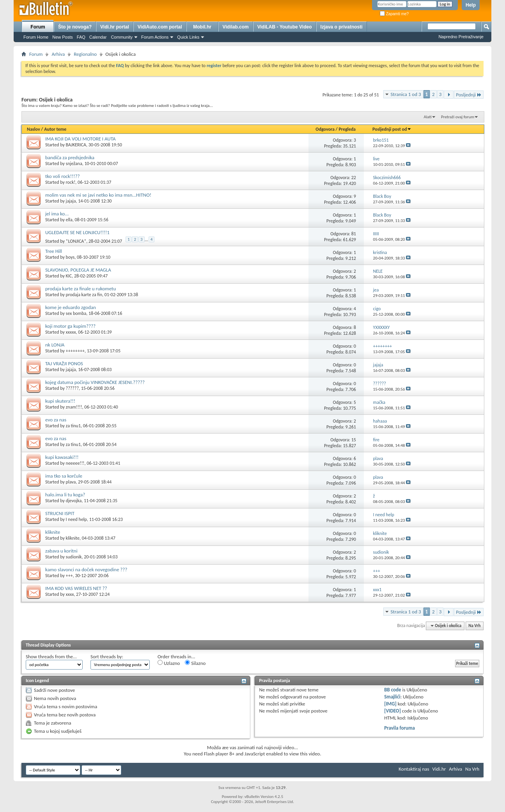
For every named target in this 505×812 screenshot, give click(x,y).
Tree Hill (54, 251)
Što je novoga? (75, 27)
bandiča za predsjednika (70, 157)
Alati (427, 117)
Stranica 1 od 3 (406, 94)
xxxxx (71, 332)
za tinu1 (73, 426)
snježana (74, 163)
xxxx (70, 594)
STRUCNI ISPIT (60, 513)
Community (122, 37)
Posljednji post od (392, 129)
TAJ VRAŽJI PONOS (64, 363)
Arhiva (58, 54)
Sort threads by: (107, 657)
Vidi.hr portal (115, 27)
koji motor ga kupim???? (70, 326)
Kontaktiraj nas (414, 769)
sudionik (74, 557)
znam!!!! (74, 407)
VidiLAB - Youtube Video (285, 27)
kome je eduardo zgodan (71, 307)
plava (71, 482)
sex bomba (76, 313)
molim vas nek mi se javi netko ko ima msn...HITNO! (98, 195)
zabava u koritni (61, 551)
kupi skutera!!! (60, 401)
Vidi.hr (439, 769)
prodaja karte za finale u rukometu (81, 289)
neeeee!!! (75, 463)
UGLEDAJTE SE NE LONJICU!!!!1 (77, 232)
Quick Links (188, 37)
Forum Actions (155, 37)
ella (69, 220)
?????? (72, 388)
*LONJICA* (76, 241)
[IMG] (390, 704)
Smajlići (392, 697)
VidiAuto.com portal (160, 27)
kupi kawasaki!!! (62, 457)
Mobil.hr (202, 27)
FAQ (81, 37)
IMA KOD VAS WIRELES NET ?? (76, 588)
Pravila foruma (400, 728)
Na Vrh (474, 626)
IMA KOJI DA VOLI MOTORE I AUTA (81, 139)
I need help (76, 519)
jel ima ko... (57, 214)
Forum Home (36, 37)
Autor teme (55, 129)
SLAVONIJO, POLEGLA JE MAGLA (78, 270)
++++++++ (75, 351)
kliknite (53, 532)
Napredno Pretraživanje (461, 37)
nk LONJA (55, 345)
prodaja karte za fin (84, 295)
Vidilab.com (236, 27)
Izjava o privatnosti (342, 27)
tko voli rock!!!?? (62, 176)
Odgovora (325, 129)
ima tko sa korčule (64, 476)
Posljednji (469, 95)
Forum (38, 27)
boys (70, 257)
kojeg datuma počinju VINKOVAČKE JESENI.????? (95, 382)
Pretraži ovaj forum (458, 117)
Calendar (98, 37)
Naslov (34, 129)
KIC (69, 276)
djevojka (74, 501)
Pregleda (347, 129)
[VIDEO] (392, 711)
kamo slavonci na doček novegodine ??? (86, 569)
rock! (71, 182)
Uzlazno (169, 663)
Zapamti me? (394, 14)
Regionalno (85, 54)
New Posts (63, 37)
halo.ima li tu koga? (65, 495)
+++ (69, 576)
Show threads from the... (51, 657)
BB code (392, 690)
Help (471, 5)
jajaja (71, 201)
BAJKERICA (76, 145)
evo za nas (56, 420)
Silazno (195, 663)
